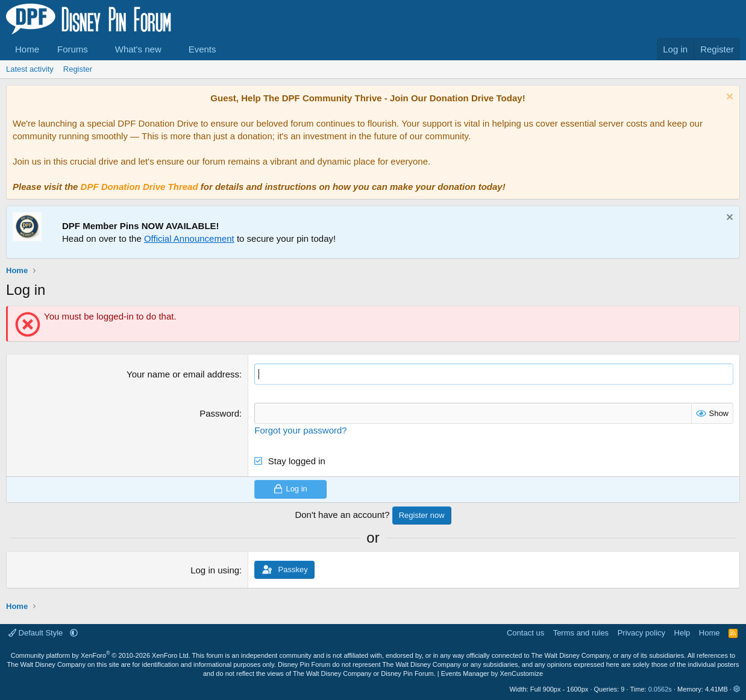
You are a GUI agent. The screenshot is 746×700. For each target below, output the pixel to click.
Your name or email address (183, 374)
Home (27, 49)
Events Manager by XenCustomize (492, 673)
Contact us (525, 633)
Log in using (215, 570)
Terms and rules (581, 633)
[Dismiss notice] (728, 98)
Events (202, 49)
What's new (138, 49)
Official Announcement (189, 238)
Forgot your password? (300, 430)
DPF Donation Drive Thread (139, 187)
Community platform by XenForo (101, 655)
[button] (98, 49)
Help (682, 633)
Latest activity (30, 69)
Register (78, 69)
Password (219, 413)
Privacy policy (641, 633)
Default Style (37, 633)
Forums (73, 49)
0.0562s (660, 689)
